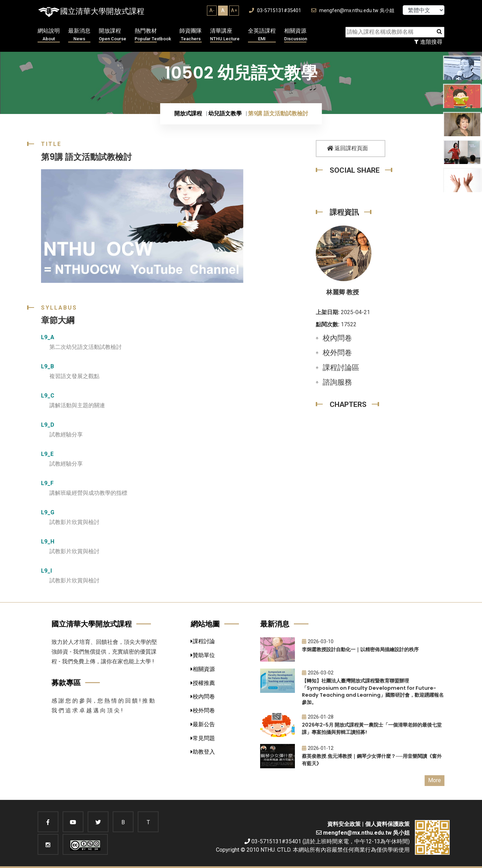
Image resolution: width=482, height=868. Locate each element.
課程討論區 (341, 368)
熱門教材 (153, 35)
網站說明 (49, 35)
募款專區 (66, 683)
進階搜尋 (428, 42)
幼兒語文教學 (225, 113)
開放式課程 (188, 113)
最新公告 (203, 724)
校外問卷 (337, 353)
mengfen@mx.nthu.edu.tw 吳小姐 (353, 11)
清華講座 (225, 35)
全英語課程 (262, 35)
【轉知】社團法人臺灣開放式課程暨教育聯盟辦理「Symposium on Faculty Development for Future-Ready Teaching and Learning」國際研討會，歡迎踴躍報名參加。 (373, 691)
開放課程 (113, 35)
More (435, 780)
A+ (234, 10)
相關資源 (296, 35)
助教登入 (203, 752)
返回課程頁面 (347, 148)
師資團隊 (191, 35)
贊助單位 (203, 655)
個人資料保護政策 (387, 824)
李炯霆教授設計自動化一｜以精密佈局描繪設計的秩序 (360, 649)
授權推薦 (203, 683)
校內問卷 (337, 338)
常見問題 (203, 738)
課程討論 (203, 641)
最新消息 (79, 35)
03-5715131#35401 (275, 11)
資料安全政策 (344, 824)
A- (212, 10)
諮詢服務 (337, 382)
